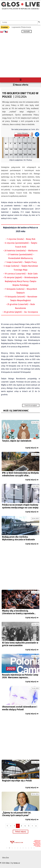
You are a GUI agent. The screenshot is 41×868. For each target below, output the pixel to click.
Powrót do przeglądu (31, 405)
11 (34, 848)
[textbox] (19, 22)
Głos (8, 863)
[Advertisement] (20, 56)
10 (31, 848)
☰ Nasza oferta (20, 85)
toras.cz (17, 863)
